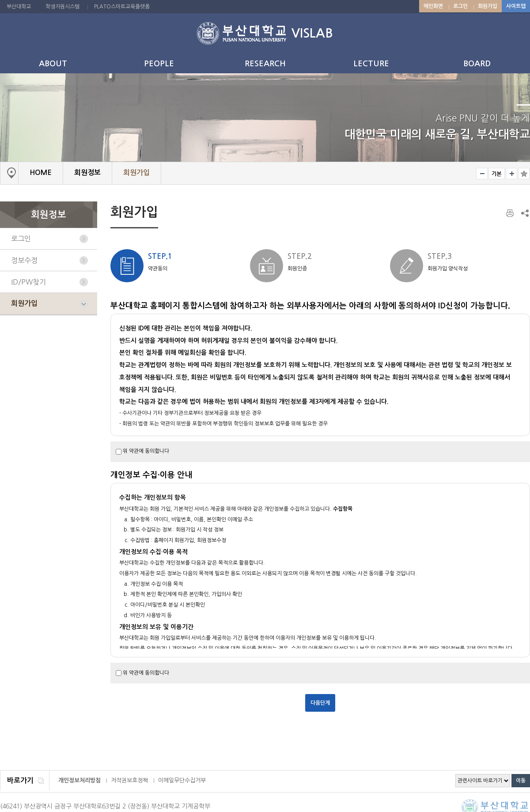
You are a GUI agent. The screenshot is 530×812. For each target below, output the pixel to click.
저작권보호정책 (129, 780)
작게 (482, 174)
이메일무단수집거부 (182, 780)
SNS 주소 (524, 213)
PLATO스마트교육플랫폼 (122, 7)
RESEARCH (265, 64)
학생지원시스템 (62, 7)
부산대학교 (19, 7)
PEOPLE (159, 64)
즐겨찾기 (524, 174)
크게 (511, 174)
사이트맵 (516, 6)
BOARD (477, 64)
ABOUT (53, 64)
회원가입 (488, 6)
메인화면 (433, 6)
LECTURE (371, 64)
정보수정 (24, 260)
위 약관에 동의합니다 (146, 451)
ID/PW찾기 (28, 282)
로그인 (460, 6)
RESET (497, 174)
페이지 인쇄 (511, 213)
